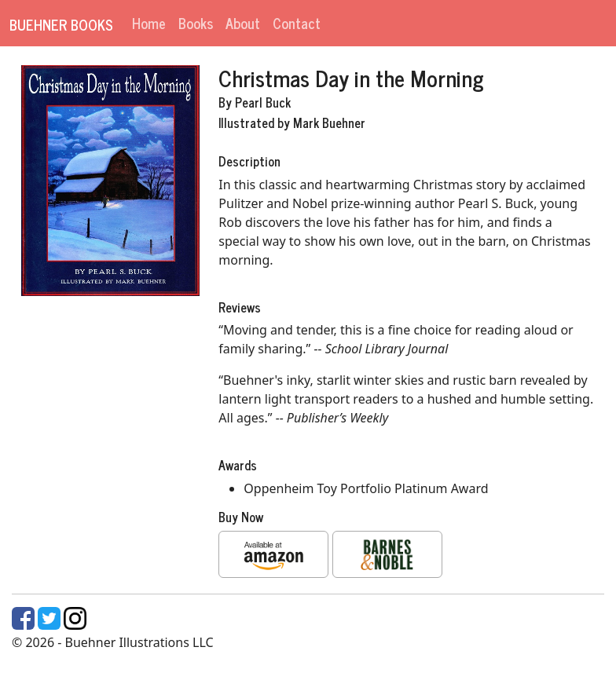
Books (196, 23)
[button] (273, 554)
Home (149, 23)
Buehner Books (61, 24)
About (243, 23)
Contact (297, 23)
